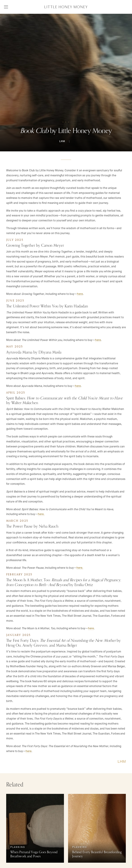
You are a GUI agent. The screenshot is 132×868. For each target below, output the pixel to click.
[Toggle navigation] (6, 7)
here (80, 294)
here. (80, 568)
